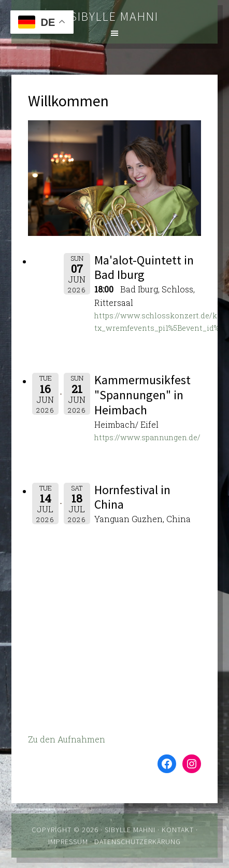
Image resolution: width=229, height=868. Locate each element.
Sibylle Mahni (115, 16)
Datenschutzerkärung (138, 842)
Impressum (68, 842)
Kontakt (178, 830)
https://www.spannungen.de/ (147, 437)
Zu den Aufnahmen (67, 739)
